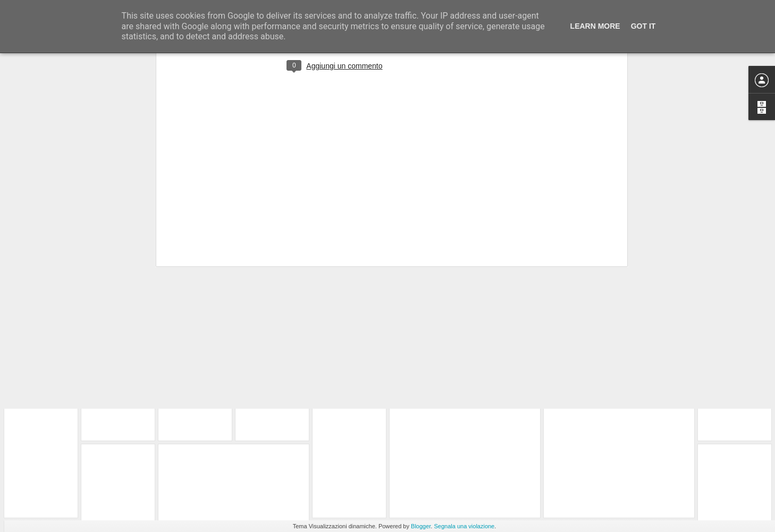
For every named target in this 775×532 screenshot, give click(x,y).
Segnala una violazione (464, 526)
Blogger (421, 526)
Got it (643, 26)
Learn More (595, 26)
